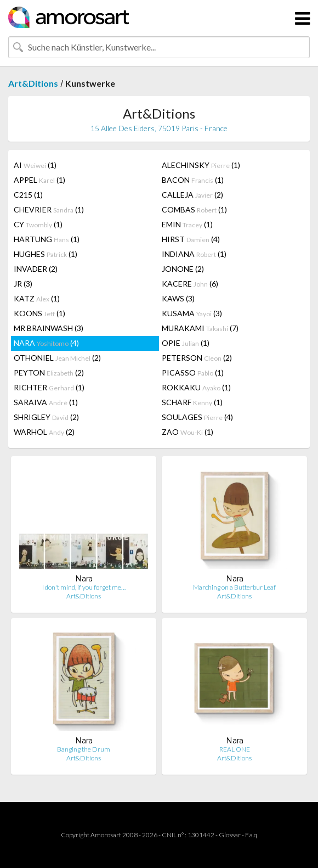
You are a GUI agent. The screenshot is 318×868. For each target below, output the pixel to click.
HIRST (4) (191, 239)
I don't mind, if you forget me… (84, 587)
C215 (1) (28, 195)
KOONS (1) (39, 313)
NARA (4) (46, 343)
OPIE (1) (186, 343)
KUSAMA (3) (192, 313)
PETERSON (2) (197, 358)
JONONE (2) (183, 269)
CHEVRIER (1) (49, 209)
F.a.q (251, 835)
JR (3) (23, 284)
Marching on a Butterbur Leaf (234, 587)
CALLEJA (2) (192, 195)
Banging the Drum (84, 749)
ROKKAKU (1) (196, 387)
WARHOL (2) (44, 432)
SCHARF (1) (192, 402)
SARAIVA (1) (46, 402)
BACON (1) (193, 180)
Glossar (230, 835)
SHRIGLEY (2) (46, 417)
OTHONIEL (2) (57, 358)
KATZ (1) (37, 298)
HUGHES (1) (46, 254)
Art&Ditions (33, 83)
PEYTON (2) (49, 373)
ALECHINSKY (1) (201, 165)
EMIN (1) (187, 224)
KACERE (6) (190, 284)
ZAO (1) (188, 432)
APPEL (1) (39, 180)
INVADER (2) (36, 269)
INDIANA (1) (194, 254)
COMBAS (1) (194, 209)
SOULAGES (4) (197, 417)
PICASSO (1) (193, 373)
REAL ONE (235, 749)
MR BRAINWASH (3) (49, 328)
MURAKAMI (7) (200, 328)
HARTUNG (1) (47, 239)
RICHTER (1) (49, 387)
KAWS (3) (178, 298)
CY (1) (38, 224)
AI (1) (35, 165)
